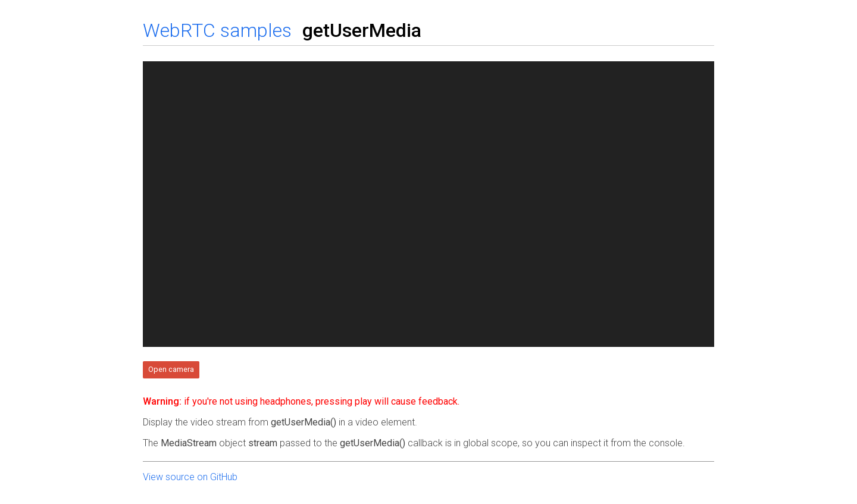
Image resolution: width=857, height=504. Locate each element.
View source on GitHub (190, 477)
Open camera (171, 369)
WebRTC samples (217, 30)
